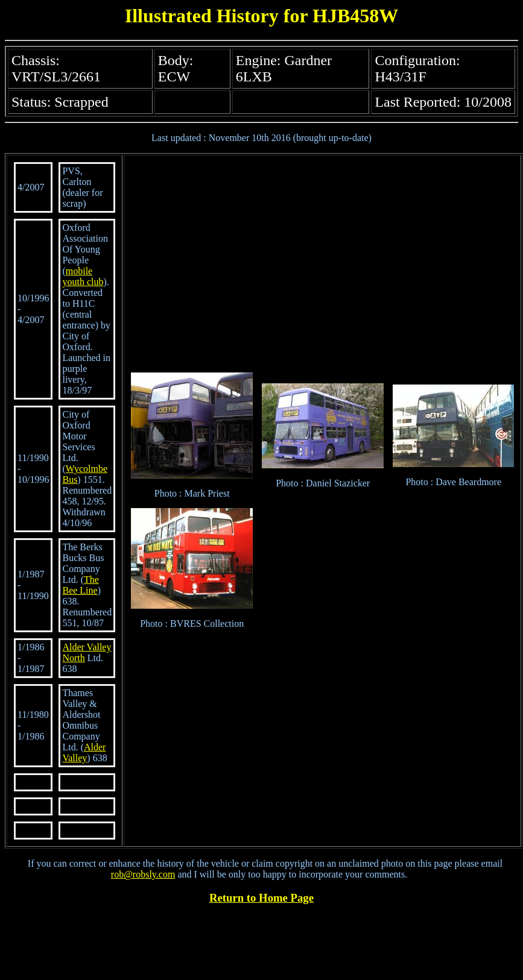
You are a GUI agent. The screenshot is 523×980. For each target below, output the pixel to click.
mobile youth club (83, 276)
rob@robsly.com (143, 874)
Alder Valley (84, 752)
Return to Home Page (261, 898)
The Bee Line (80, 585)
